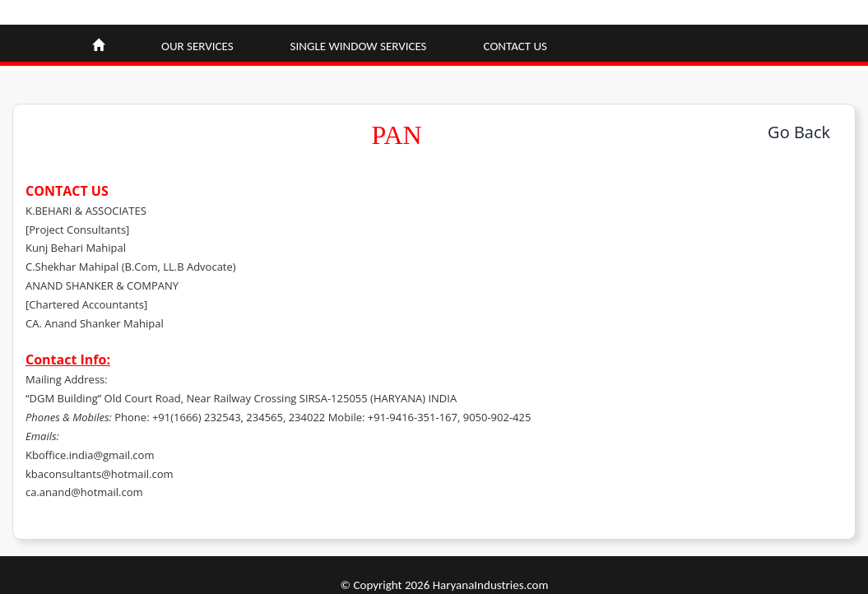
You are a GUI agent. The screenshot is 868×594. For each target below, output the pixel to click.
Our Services (197, 46)
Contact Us (515, 46)
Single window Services (359, 46)
